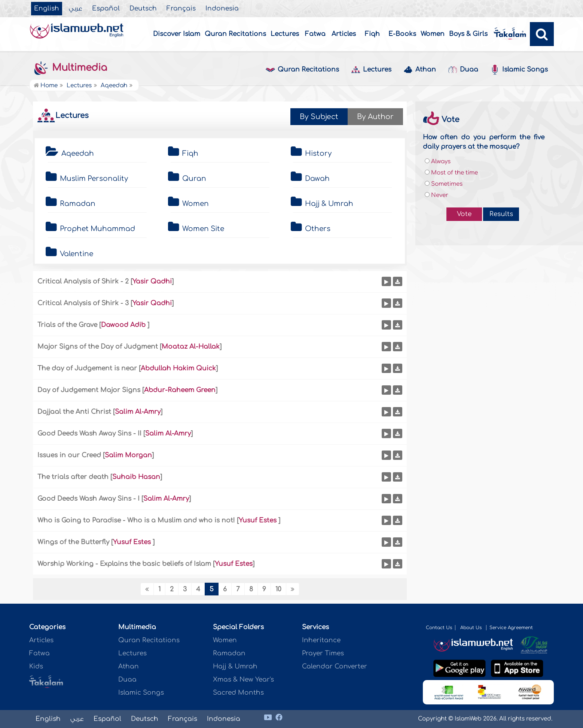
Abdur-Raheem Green (180, 390)
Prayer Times (323, 653)
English (47, 9)
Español (106, 9)
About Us (472, 628)
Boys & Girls (468, 34)
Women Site (203, 229)
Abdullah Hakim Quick (178, 368)
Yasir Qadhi (152, 281)
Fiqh (372, 34)
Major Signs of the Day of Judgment (98, 347)
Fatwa (315, 34)
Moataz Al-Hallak (191, 347)
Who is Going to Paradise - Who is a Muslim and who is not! (136, 520)
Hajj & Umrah (329, 204)
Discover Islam (177, 34)
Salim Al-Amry (138, 412)
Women (433, 34)
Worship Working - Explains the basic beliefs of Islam (124, 564)
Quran (194, 179)
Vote (464, 214)
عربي (76, 9)
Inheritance (321, 640)
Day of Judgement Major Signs (89, 390)
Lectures (285, 34)
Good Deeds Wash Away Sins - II (89, 433)
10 (278, 589)
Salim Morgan (128, 455)
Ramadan (78, 204)
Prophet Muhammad (97, 229)
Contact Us (439, 628)
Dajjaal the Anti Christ (75, 412)
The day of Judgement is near (87, 368)
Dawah (317, 179)
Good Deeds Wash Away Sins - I (88, 499)
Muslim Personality (94, 179)
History (318, 154)
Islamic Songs (519, 70)
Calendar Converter (335, 666)
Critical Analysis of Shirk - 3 (83, 303)
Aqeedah (78, 154)
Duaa (463, 70)
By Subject (319, 117)
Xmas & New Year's (243, 680)
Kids (36, 666)
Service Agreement (511, 628)
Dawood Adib (124, 325)
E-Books (402, 34)
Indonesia (222, 9)
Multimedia (70, 68)
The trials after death (73, 477)
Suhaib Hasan (136, 477)
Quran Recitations (235, 34)
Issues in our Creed (69, 455)
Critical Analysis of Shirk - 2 (83, 281)
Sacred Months (238, 693)
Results (501, 214)
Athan (420, 70)
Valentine (77, 254)
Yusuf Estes (259, 520)
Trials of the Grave (67, 325)
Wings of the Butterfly (74, 542)
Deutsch (143, 9)
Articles (344, 34)
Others (318, 229)
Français (181, 9)
